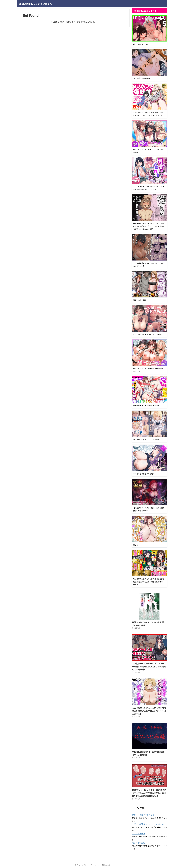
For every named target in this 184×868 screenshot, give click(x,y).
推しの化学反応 (138, 832)
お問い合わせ (106, 855)
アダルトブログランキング (142, 805)
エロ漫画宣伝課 (138, 823)
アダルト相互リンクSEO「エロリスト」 (147, 814)
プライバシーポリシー (81, 855)
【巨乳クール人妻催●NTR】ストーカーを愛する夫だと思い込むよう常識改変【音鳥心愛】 (149, 664)
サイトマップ (95, 855)
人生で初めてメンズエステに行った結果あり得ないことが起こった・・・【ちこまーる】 (149, 704)
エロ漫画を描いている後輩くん (36, 4)
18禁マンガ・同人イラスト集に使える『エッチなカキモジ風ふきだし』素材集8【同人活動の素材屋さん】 (149, 784)
